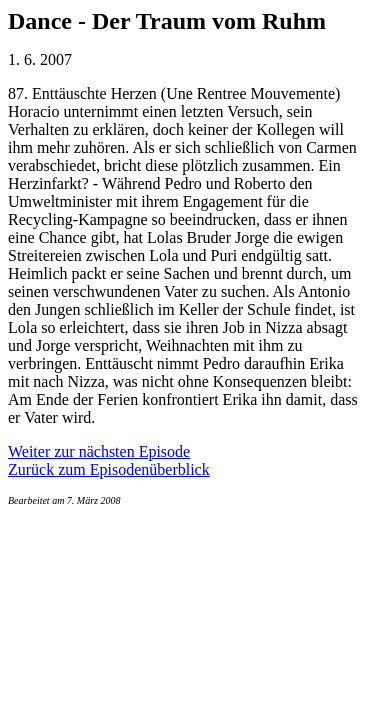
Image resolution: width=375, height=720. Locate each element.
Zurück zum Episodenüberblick (109, 469)
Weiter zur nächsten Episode (99, 451)
